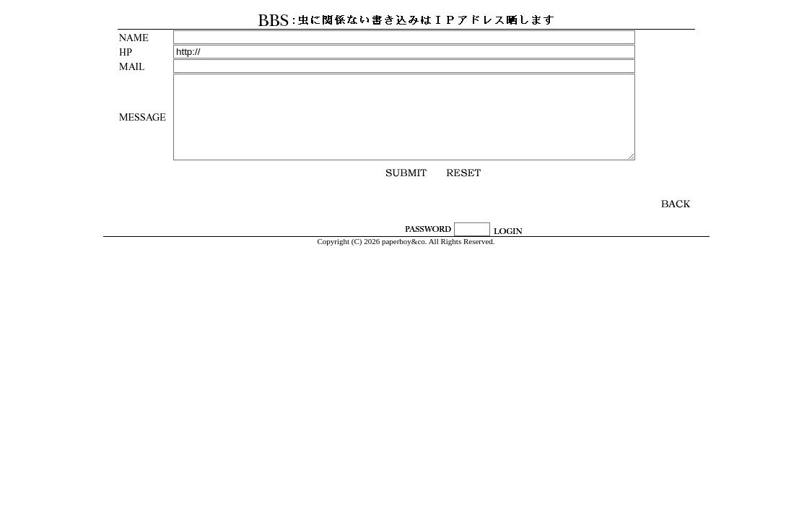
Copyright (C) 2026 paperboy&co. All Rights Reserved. (406, 241)
